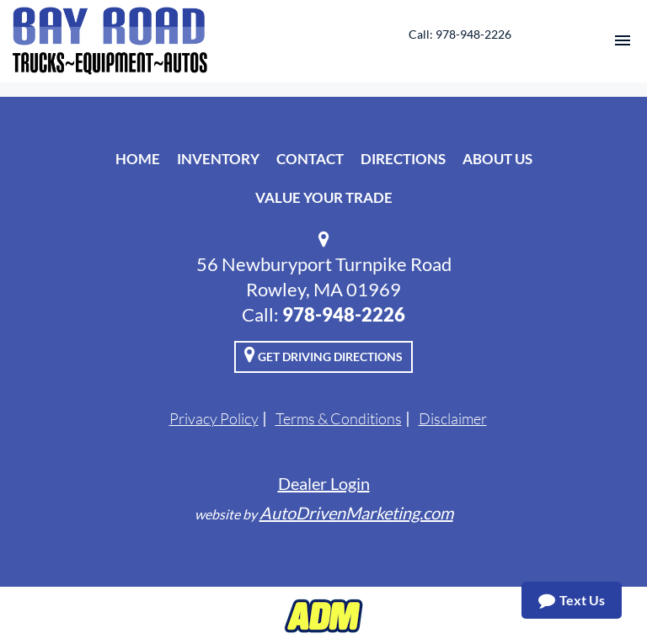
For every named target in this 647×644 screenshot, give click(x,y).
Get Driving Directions (323, 354)
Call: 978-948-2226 (460, 34)
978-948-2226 (344, 314)
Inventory (218, 159)
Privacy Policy (214, 418)
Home (138, 159)
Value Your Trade (324, 197)
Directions (403, 159)
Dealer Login (324, 483)
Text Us (572, 600)
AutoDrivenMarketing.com (356, 513)
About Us (497, 159)
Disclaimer (453, 418)
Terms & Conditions (339, 418)
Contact (310, 159)
